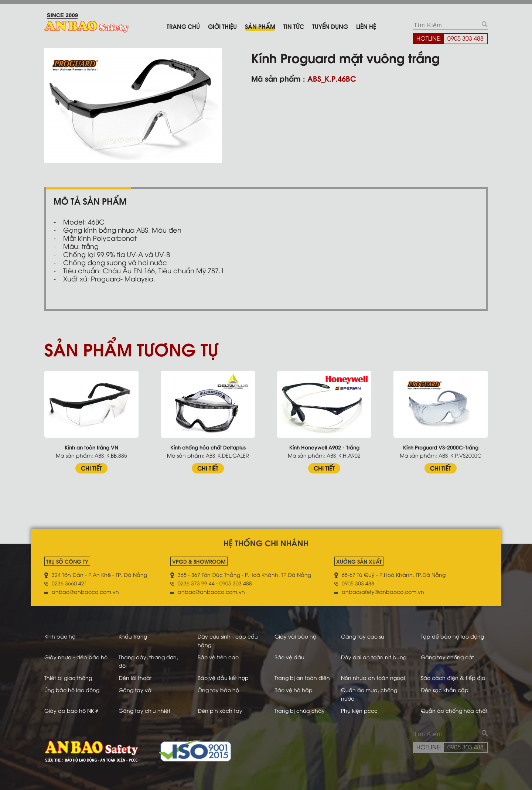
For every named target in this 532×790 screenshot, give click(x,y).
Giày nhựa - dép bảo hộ (76, 657)
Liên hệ (366, 26)
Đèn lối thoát (135, 678)
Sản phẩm (260, 26)
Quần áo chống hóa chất (454, 710)
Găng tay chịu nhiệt (144, 710)
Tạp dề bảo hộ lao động (452, 636)
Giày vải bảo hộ (295, 636)
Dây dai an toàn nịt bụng (374, 657)
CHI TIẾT (91, 468)
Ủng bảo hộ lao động (72, 690)
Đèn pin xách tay (220, 710)
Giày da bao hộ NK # (71, 710)
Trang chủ (183, 26)
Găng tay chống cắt (447, 657)
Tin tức (294, 26)
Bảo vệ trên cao (218, 657)
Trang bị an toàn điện (302, 678)
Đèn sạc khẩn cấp (445, 690)
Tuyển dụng (330, 26)
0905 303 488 (465, 38)
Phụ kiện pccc (359, 710)
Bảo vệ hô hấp (294, 690)
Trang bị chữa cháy (300, 710)
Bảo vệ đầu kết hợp (223, 678)
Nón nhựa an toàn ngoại (373, 678)
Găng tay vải (136, 690)
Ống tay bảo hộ (218, 690)
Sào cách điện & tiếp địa (453, 678)
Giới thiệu (222, 26)
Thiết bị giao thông (68, 678)
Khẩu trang (133, 636)
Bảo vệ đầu (289, 657)
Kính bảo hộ (60, 636)
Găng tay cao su (363, 636)
